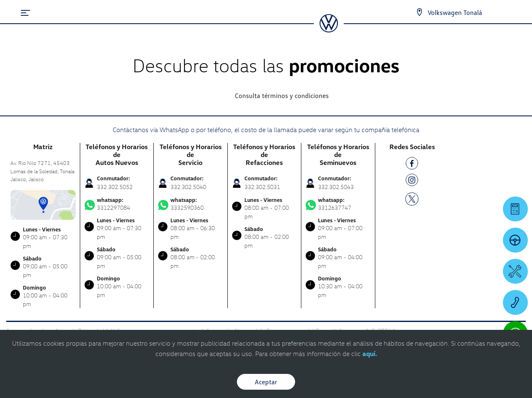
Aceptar (266, 382)
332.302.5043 (336, 187)
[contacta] (43, 204)
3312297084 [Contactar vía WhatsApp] (117, 204)
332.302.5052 (115, 187)
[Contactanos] (419, 12)
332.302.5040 (188, 187)
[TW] (412, 198)
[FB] (412, 165)
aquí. (370, 354)
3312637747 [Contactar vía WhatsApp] (338, 204)
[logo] (329, 29)
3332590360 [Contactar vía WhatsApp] (191, 204)
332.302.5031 (262, 187)
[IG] (412, 181)
